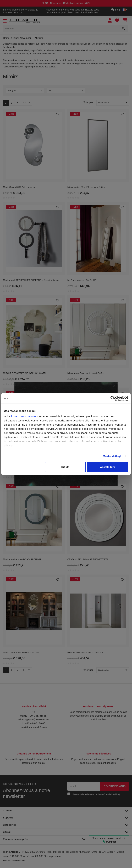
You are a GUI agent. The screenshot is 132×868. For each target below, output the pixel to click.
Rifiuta (65, 467)
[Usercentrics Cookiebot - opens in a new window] (113, 398)
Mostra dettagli (112, 456)
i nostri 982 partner (24, 416)
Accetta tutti (108, 467)
